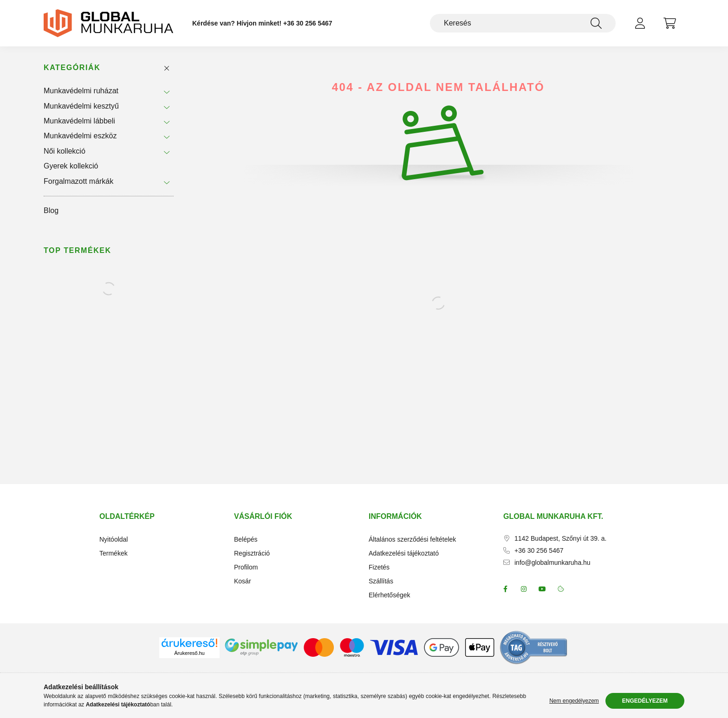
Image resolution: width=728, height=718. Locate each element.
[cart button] (669, 23)
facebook (505, 589)
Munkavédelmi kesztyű (81, 106)
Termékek (114, 553)
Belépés (246, 539)
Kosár (243, 581)
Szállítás (381, 581)
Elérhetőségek (390, 595)
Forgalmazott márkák (78, 181)
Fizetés (379, 567)
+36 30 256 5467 (308, 23)
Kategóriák (72, 68)
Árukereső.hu (189, 653)
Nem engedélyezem (574, 701)
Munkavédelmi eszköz (80, 136)
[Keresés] (523, 23)
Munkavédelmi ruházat (81, 91)
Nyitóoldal (114, 539)
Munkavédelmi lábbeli (79, 121)
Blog (51, 210)
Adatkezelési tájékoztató (404, 553)
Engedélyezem (645, 701)
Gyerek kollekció (71, 166)
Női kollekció (65, 151)
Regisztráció (252, 553)
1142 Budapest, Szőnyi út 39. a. (560, 538)
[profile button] (640, 23)
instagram (524, 589)
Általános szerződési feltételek (412, 539)
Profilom (246, 567)
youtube (542, 589)
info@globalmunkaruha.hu (552, 563)
